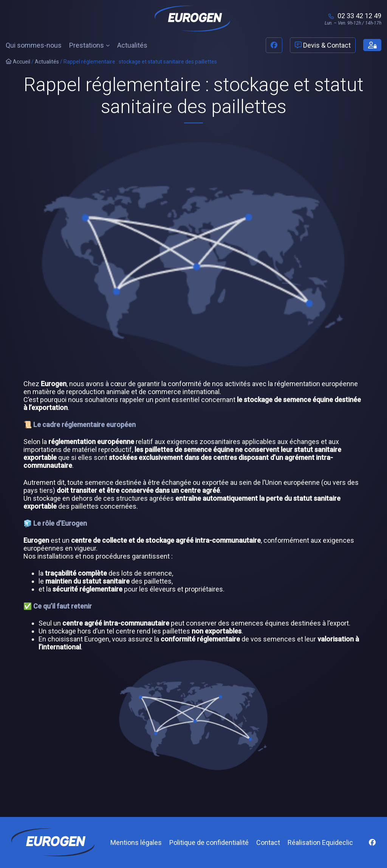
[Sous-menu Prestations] (108, 45)
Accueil (18, 62)
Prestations (87, 45)
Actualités (47, 62)
